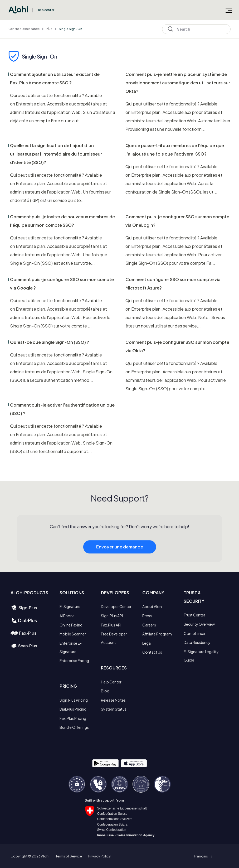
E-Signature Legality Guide (201, 656)
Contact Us (152, 652)
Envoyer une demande (120, 554)
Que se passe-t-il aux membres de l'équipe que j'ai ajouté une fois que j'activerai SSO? (175, 150)
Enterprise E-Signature (71, 647)
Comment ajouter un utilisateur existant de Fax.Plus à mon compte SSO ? (55, 78)
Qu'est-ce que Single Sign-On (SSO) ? (50, 342)
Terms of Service (69, 856)
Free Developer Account (114, 638)
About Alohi (152, 606)
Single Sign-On (70, 29)
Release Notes (113, 700)
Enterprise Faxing (74, 660)
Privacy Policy (99, 856)
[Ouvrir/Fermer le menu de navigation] (229, 10)
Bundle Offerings (74, 727)
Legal (147, 643)
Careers (149, 625)
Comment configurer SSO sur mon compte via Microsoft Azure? (173, 284)
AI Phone (67, 616)
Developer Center (116, 606)
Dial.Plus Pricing (73, 709)
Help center (45, 10)
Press (147, 616)
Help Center (111, 682)
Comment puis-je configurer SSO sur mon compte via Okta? (177, 346)
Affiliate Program (157, 634)
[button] (203, 856)
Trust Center (194, 615)
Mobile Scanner (73, 634)
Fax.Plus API (111, 625)
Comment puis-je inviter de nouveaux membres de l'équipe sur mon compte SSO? (62, 221)
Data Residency (197, 642)
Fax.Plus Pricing (73, 718)
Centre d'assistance (24, 29)
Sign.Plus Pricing (74, 700)
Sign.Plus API (112, 616)
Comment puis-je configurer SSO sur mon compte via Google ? (62, 284)
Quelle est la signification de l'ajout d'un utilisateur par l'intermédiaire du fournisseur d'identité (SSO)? (56, 154)
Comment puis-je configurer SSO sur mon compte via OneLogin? (177, 221)
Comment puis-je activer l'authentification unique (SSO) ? (62, 409)
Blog (105, 691)
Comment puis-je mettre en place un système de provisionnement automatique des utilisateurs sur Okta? (178, 83)
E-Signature (70, 606)
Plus (49, 29)
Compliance (194, 633)
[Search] (196, 29)
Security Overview (199, 624)
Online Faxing (71, 625)
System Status (114, 709)
